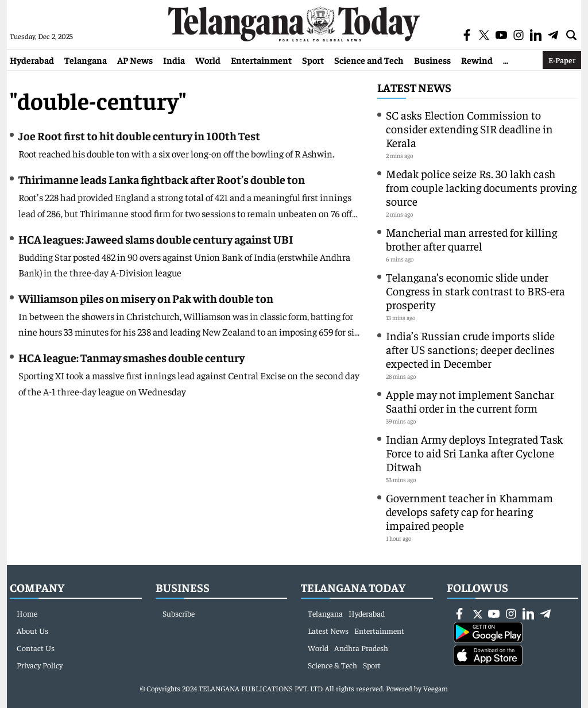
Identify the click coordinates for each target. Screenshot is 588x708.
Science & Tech (332, 665)
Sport (313, 60)
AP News (135, 60)
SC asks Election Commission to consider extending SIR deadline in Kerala (469, 128)
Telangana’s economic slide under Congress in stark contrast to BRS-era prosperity (475, 290)
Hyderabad (32, 60)
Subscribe (179, 613)
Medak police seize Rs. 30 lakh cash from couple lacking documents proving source (481, 187)
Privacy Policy (40, 665)
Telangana (86, 60)
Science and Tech (369, 60)
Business (432, 60)
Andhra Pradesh (361, 648)
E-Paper (562, 60)
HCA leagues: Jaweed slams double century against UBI (156, 239)
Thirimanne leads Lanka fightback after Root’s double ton (162, 179)
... (506, 60)
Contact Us (36, 648)
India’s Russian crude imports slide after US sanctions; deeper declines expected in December (470, 349)
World (208, 60)
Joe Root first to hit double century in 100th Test (139, 135)
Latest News (414, 87)
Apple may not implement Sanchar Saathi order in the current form (470, 401)
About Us (32, 630)
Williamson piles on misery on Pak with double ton (146, 298)
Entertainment (261, 60)
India (174, 60)
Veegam (436, 688)
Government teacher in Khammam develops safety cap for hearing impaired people (469, 511)
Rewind (477, 60)
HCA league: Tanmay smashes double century (131, 357)
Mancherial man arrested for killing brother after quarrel (471, 239)
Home (27, 613)
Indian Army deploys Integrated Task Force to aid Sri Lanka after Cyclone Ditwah (474, 453)
